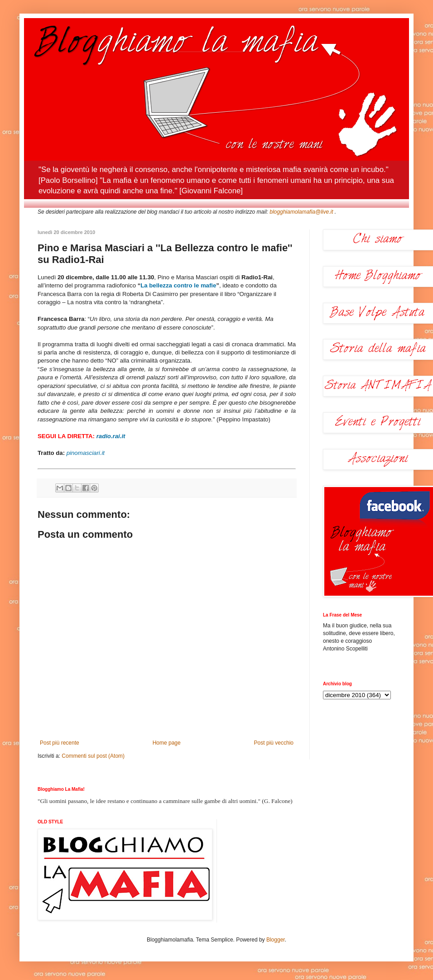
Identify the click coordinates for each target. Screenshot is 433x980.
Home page (167, 743)
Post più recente (60, 743)
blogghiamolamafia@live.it (301, 212)
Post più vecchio (274, 743)
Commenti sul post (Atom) (93, 756)
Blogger (276, 940)
